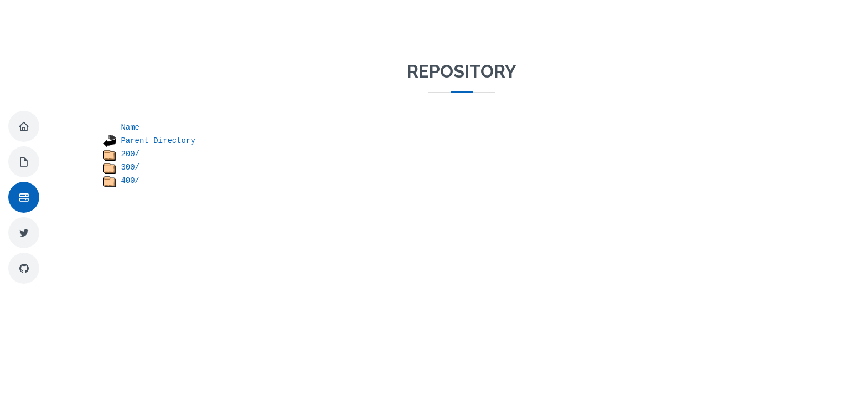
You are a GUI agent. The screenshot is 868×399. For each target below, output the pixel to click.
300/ (130, 167)
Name (130, 127)
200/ (130, 154)
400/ (130, 181)
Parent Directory (158, 141)
